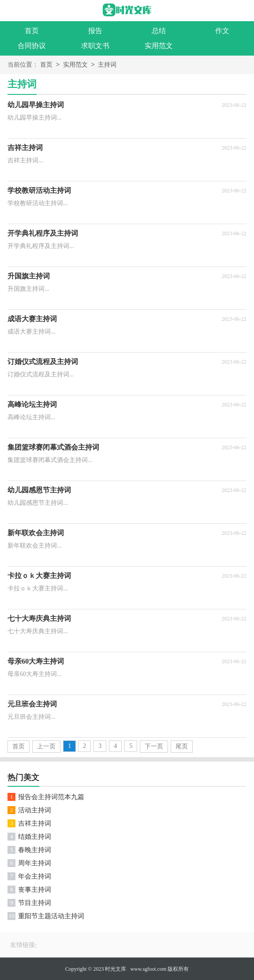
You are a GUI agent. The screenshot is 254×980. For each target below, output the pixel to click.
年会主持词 (35, 876)
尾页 (182, 746)
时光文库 (116, 969)
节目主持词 (35, 903)
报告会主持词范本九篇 (51, 797)
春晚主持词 (35, 850)
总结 (159, 31)
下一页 (154, 746)
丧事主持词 (35, 890)
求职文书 (95, 46)
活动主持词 (35, 810)
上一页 (46, 746)
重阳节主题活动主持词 (51, 916)
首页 (32, 31)
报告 (95, 31)
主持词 (107, 65)
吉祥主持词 (35, 823)
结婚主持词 (35, 837)
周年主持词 (35, 863)
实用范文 (159, 46)
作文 (222, 31)
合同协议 (32, 46)
